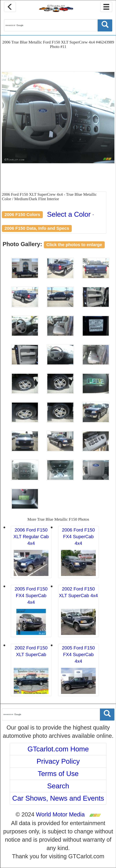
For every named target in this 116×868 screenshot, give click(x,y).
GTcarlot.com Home (58, 749)
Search (58, 786)
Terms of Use (58, 774)
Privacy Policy (58, 761)
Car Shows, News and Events (58, 798)
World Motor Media (60, 814)
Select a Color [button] (70, 214)
